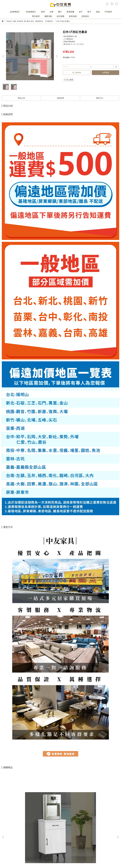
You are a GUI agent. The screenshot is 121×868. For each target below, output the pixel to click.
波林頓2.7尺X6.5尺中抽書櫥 (60, 808)
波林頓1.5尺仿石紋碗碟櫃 (23, 808)
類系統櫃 (70, 12)
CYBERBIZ (42, 862)
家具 (43, 12)
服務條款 (46, 849)
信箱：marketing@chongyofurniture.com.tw (16, 846)
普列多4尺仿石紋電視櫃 (98, 808)
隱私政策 (46, 846)
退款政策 (46, 842)
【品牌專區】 (15, 12)
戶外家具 (108, 12)
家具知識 (73, 16)
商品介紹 (21, 98)
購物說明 (46, 838)
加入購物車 (77, 73)
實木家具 (36, 16)
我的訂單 (46, 835)
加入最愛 (69, 80)
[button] (57, 56)
